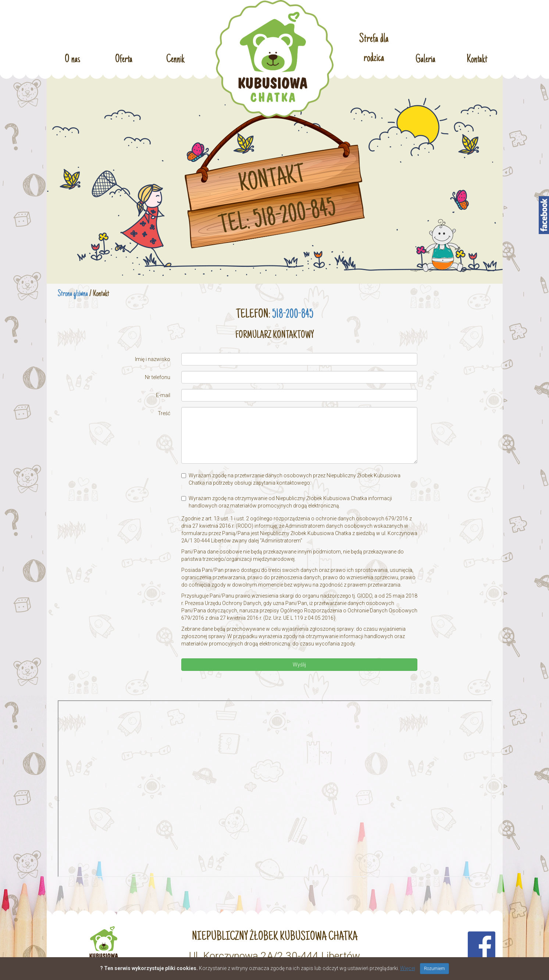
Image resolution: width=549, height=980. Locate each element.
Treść (164, 413)
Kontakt (477, 59)
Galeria (425, 59)
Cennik (175, 59)
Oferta (124, 59)
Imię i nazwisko (153, 359)
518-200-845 (293, 315)
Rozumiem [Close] (434, 969)
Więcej (408, 968)
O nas (72, 59)
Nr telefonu (158, 377)
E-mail (163, 395)
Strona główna (73, 294)
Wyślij (299, 665)
